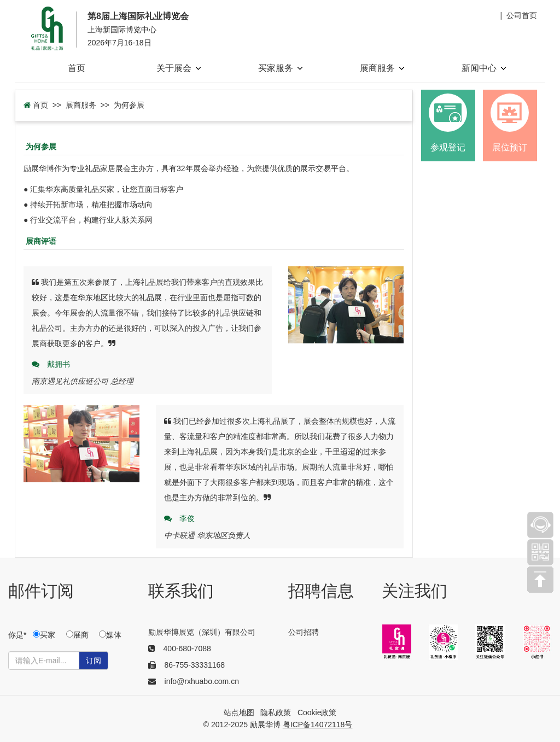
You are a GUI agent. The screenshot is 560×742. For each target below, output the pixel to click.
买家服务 (280, 68)
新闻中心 (484, 68)
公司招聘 (304, 632)
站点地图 (239, 712)
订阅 (94, 661)
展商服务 (382, 68)
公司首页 (522, 15)
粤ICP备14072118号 (318, 725)
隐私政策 (276, 712)
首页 (77, 68)
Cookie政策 (317, 712)
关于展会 (179, 68)
